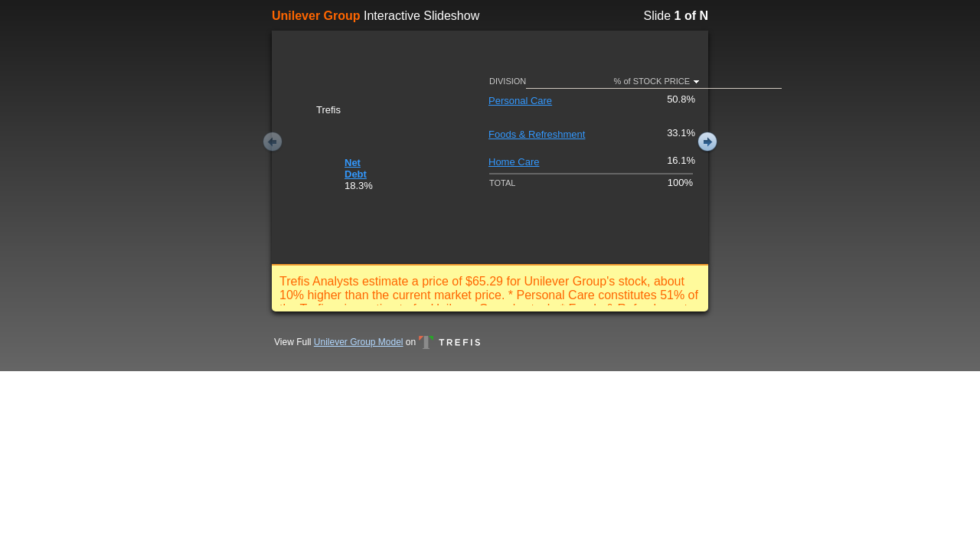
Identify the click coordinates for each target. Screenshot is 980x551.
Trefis (449, 342)
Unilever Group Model (359, 342)
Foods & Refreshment (537, 134)
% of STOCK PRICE (652, 81)
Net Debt (356, 168)
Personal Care (520, 101)
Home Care (514, 162)
